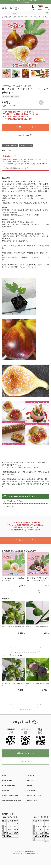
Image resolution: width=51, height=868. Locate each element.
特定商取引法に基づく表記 (12, 801)
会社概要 (30, 786)
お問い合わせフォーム (25, 753)
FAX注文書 (25, 762)
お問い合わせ (31, 791)
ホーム (6, 776)
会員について (31, 781)
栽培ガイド (7, 791)
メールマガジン (32, 801)
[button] (39, 593)
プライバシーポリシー (11, 796)
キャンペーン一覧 (9, 786)
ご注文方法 (30, 776)
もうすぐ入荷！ (6, 17)
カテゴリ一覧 (8, 781)
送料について (6, 151)
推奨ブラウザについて (34, 796)
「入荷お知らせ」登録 (25, 127)
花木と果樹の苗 (18, 17)
